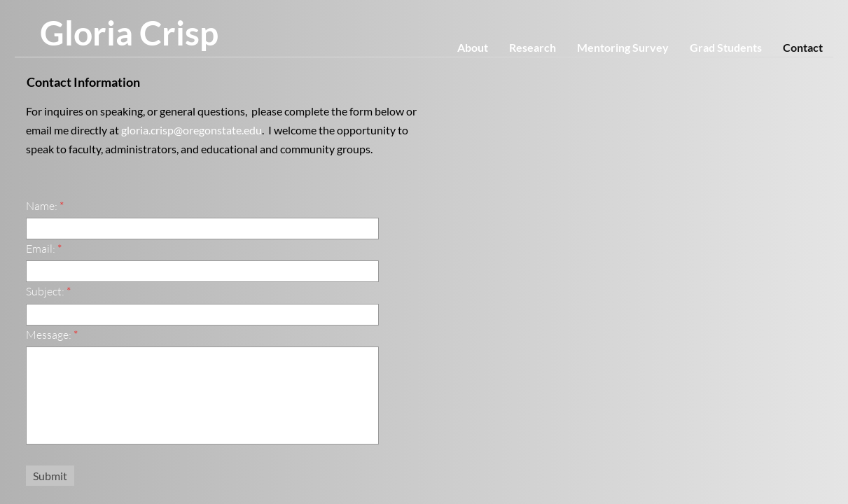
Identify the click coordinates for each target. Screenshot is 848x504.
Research (533, 47)
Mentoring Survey (623, 47)
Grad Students (726, 47)
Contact (803, 47)
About (473, 47)
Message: (52, 335)
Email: (44, 248)
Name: (45, 206)
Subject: (48, 291)
